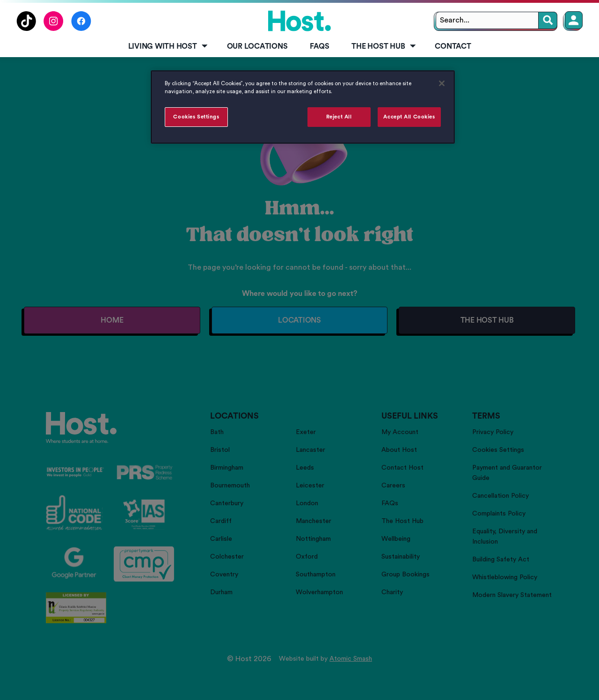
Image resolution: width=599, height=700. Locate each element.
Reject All (339, 117)
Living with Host (169, 46)
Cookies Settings (196, 117)
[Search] (548, 20)
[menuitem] (166, 47)
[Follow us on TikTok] (26, 29)
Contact (453, 46)
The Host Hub (384, 46)
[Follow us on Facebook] (81, 29)
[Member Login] (574, 20)
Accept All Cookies (409, 117)
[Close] (442, 83)
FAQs (319, 46)
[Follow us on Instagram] (54, 29)
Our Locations (257, 46)
